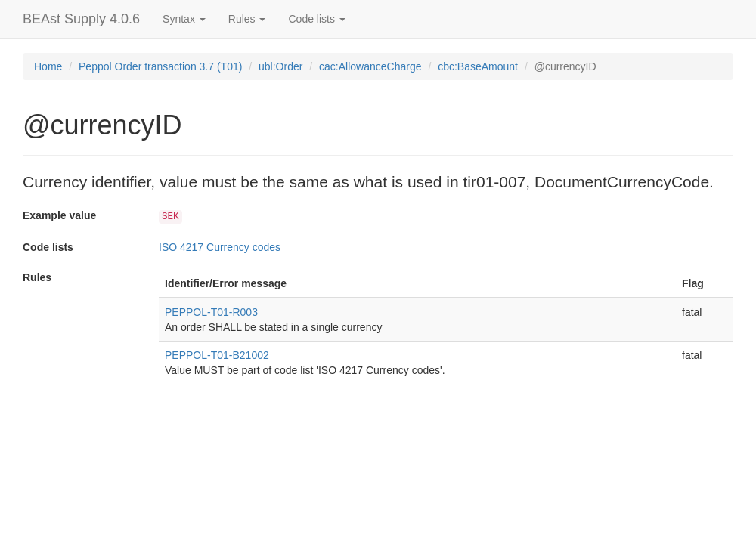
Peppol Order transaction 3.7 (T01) (160, 66)
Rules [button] (247, 19)
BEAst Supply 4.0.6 (81, 19)
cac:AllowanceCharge (370, 66)
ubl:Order (280, 66)
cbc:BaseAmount (478, 66)
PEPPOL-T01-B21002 (217, 355)
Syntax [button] (184, 19)
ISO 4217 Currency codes (220, 247)
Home (48, 66)
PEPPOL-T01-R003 (211, 312)
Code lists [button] (316, 19)
